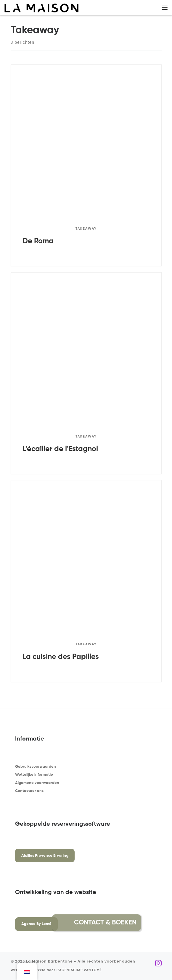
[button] (155, 923)
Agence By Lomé (36, 924)
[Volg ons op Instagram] (158, 963)
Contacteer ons (29, 791)
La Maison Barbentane (49, 962)
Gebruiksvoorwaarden (36, 767)
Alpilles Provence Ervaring (45, 856)
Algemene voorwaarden (37, 783)
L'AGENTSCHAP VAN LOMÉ (79, 970)
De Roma (38, 241)
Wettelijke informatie (34, 775)
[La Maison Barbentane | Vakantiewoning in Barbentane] (41, 8)
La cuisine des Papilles (61, 657)
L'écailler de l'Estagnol (60, 449)
